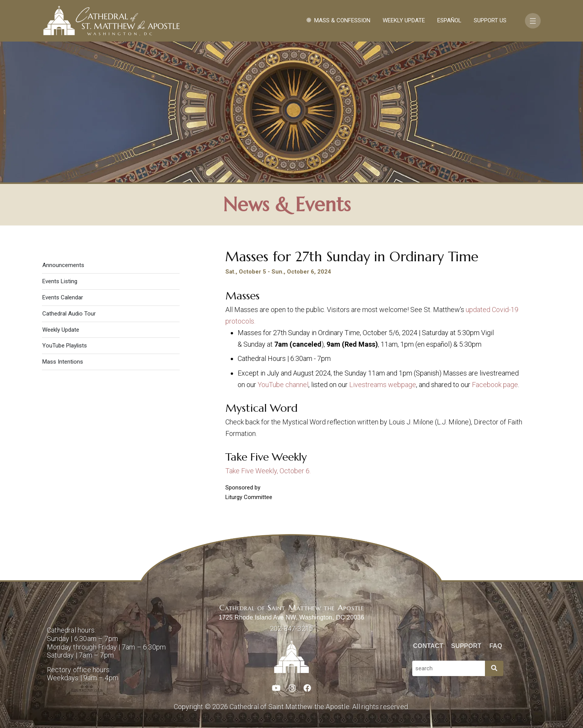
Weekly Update (404, 20)
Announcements (63, 265)
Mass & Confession (342, 20)
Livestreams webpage (383, 385)
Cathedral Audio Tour (69, 314)
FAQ (496, 646)
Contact (428, 646)
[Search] (494, 668)
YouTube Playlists (65, 346)
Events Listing (60, 281)
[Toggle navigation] (533, 21)
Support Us (490, 20)
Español (449, 20)
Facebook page (495, 385)
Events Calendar (63, 297)
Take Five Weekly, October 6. (268, 471)
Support (466, 646)
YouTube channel (283, 385)
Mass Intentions (63, 362)
